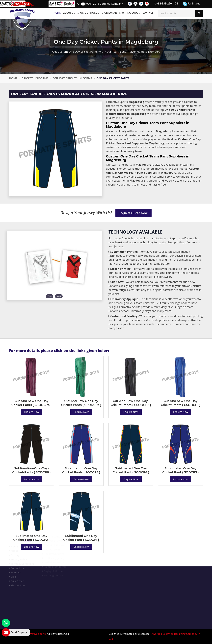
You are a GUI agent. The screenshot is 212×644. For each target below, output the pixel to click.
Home (57, 13)
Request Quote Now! (134, 213)
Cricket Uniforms (35, 78)
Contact (148, 13)
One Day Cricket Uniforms (72, 78)
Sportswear (109, 13)
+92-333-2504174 (166, 3)
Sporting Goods (130, 13)
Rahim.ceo (192, 4)
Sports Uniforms (88, 13)
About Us (69, 13)
